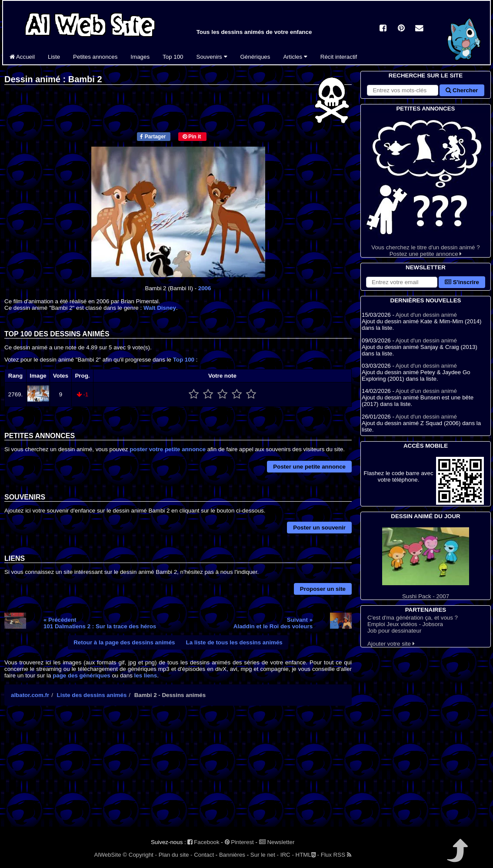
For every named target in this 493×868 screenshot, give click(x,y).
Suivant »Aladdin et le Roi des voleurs (273, 623)
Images (140, 57)
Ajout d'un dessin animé (426, 315)
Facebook (203, 842)
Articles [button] (295, 57)
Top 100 (173, 57)
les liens (146, 675)
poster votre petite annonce (168, 449)
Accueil (22, 57)
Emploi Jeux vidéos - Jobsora (405, 624)
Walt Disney (160, 308)
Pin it (192, 137)
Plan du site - (176, 855)
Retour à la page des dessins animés (124, 642)
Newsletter (277, 842)
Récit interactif (339, 57)
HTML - (307, 855)
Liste (54, 57)
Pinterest (239, 842)
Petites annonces (95, 57)
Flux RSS (336, 855)
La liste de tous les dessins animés (234, 642)
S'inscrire (462, 282)
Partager (153, 137)
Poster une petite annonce (309, 467)
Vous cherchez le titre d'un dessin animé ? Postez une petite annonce (426, 185)
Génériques (255, 57)
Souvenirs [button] (212, 57)
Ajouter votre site (391, 644)
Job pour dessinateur (394, 631)
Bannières (232, 855)
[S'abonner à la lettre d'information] (402, 282)
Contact (204, 855)
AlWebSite (108, 855)
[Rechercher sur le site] (403, 90)
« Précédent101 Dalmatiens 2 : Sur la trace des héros (100, 623)
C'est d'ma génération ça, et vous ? (413, 618)
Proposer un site (323, 589)
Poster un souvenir (319, 528)
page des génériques (82, 675)
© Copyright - (140, 855)
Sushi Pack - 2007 (426, 563)
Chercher (462, 90)
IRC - (287, 855)
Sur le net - (265, 855)
